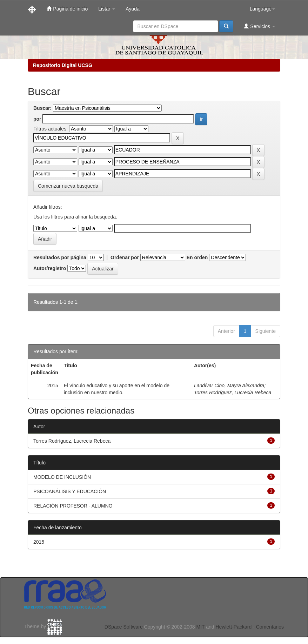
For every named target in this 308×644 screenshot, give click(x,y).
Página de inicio (67, 9)
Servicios (259, 26)
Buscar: (42, 108)
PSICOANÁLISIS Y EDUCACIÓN (70, 491)
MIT (200, 627)
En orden (197, 257)
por (37, 119)
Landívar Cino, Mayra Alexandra (229, 385)
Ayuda (132, 9)
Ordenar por (125, 257)
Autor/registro (50, 268)
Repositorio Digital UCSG (63, 65)
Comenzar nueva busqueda (68, 186)
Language (262, 9)
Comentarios (270, 627)
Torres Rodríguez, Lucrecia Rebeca (233, 393)
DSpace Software (124, 627)
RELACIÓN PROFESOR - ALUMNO (73, 506)
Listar (107, 9)
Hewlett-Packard (233, 627)
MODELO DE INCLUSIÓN (62, 477)
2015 (39, 542)
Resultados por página (60, 257)
